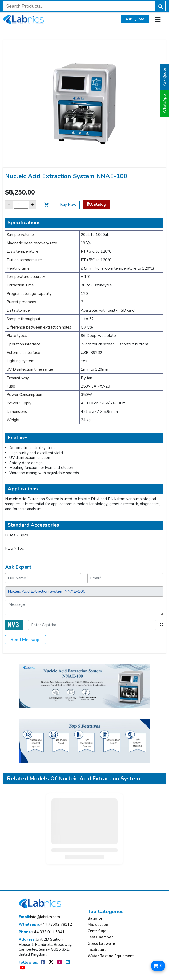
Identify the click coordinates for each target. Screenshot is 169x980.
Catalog (96, 204)
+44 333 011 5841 (42, 932)
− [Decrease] (9, 205)
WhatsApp (165, 104)
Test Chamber (100, 937)
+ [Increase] (32, 205)
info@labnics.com (39, 917)
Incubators (97, 950)
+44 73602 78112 (45, 924)
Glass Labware (101, 944)
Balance (95, 919)
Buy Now (68, 205)
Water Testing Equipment (111, 956)
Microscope (98, 925)
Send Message (26, 640)
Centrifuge (97, 931)
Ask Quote (135, 19)
